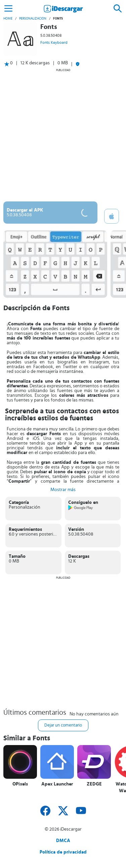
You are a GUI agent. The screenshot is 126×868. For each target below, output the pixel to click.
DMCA (63, 841)
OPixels (20, 784)
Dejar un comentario (63, 725)
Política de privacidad (63, 852)
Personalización (33, 19)
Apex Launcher (57, 784)
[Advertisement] (63, 135)
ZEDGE (94, 784)
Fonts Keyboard (54, 42)
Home (8, 19)
